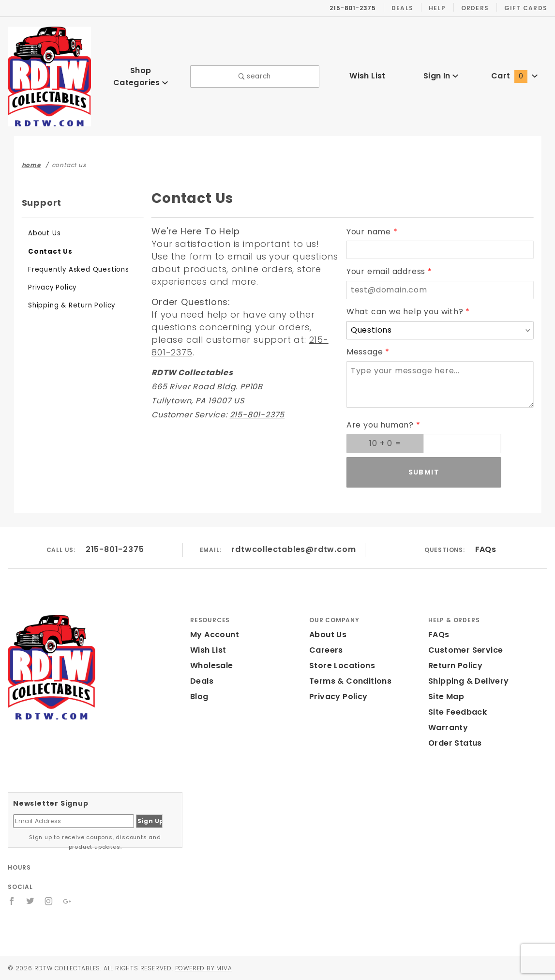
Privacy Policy (52, 287)
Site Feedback (457, 712)
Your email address (387, 271)
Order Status (454, 743)
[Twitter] (30, 901)
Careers (325, 650)
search (255, 76)
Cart (514, 76)
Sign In (441, 76)
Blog (199, 697)
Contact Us (48, 252)
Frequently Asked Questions (77, 269)
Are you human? (381, 425)
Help (442, 8)
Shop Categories (141, 77)
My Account (214, 635)
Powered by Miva (197, 968)
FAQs (484, 549)
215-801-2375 (259, 415)
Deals (409, 8)
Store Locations (341, 666)
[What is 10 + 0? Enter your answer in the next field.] (385, 444)
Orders (479, 8)
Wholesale (212, 666)
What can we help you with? (405, 312)
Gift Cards (527, 8)
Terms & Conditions (350, 681)
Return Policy (455, 666)
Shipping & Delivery (468, 681)
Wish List (367, 76)
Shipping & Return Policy (71, 305)
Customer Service (465, 650)
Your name (369, 232)
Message (365, 352)
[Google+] (68, 901)
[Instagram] (49, 901)
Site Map (446, 697)
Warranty (448, 727)
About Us (44, 233)
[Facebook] (12, 901)
